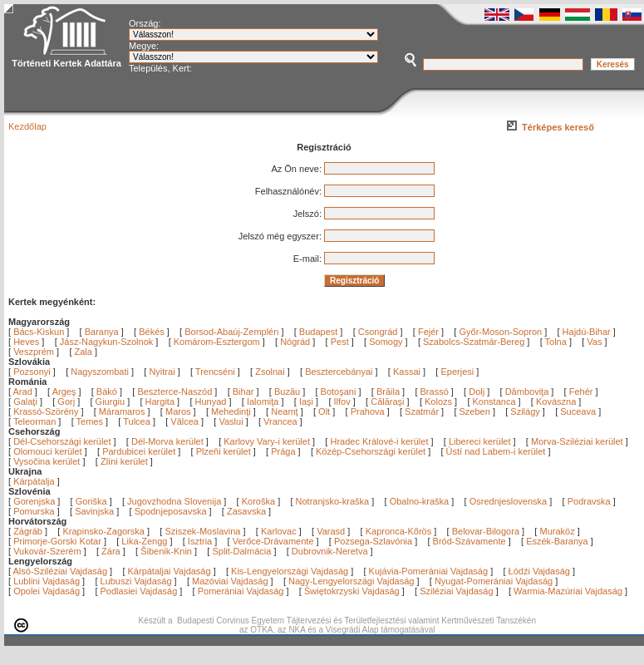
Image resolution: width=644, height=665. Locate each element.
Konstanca (496, 401)
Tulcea (138, 421)
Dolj (478, 392)
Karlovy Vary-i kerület (267, 441)
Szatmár (423, 411)
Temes (91, 421)
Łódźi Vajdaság (539, 571)
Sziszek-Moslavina (202, 531)
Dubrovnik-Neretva (330, 551)
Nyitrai (162, 372)
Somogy (386, 342)
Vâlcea (186, 421)
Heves (26, 342)
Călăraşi (388, 401)
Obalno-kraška (420, 501)
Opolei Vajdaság (47, 591)
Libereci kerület (480, 441)
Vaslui (232, 421)
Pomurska (35, 511)
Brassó (436, 392)
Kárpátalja (34, 481)
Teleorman (36, 421)
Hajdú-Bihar (587, 332)
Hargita (162, 401)
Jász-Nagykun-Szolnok (107, 342)
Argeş (66, 392)
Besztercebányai (339, 372)
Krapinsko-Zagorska (103, 531)
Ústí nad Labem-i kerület (496, 451)
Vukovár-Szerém (47, 551)
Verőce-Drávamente (273, 541)
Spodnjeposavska (171, 511)
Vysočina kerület (47, 461)
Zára (111, 551)
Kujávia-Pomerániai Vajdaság (429, 571)
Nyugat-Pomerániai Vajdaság (494, 581)
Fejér (428, 332)
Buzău (288, 392)
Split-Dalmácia (241, 551)
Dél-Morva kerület (167, 441)
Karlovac (279, 531)
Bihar (245, 392)
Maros (179, 411)
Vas (594, 342)
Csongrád (378, 332)
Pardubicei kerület (139, 451)
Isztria (200, 541)
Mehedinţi (232, 411)
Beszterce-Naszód (176, 392)
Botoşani (340, 392)
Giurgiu (112, 401)
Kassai (407, 372)
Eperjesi (457, 372)
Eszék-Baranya (557, 541)
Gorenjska (34, 501)
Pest (340, 342)
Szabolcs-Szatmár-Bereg (474, 342)
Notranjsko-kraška (333, 501)
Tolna (556, 342)
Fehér (583, 392)
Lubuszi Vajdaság (136, 581)
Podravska (589, 501)
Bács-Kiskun (39, 332)
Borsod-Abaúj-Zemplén (231, 332)
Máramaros (123, 411)
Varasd (331, 531)
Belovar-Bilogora (486, 531)
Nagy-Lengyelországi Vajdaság (351, 581)
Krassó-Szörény (47, 411)
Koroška (258, 501)
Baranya (102, 332)
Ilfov (344, 401)
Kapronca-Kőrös (399, 531)
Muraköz (557, 531)
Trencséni (215, 372)
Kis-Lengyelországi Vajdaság (290, 571)
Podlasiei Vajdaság (139, 591)
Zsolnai (270, 372)
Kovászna (557, 401)
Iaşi (307, 401)
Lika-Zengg (144, 541)
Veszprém (34, 352)
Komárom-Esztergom (217, 342)
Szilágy (526, 411)
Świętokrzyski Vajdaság (352, 591)
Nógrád (295, 342)
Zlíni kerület (124, 461)
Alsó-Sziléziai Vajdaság (61, 571)
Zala (84, 352)
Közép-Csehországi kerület (371, 451)
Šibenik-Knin (166, 551)
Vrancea (282, 421)
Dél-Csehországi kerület (62, 441)
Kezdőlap (27, 126)
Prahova (369, 411)
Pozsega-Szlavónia (373, 541)
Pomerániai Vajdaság (241, 591)
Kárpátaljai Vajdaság (170, 571)
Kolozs (440, 401)
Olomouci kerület (48, 451)
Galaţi (27, 401)
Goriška (91, 501)
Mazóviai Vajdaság (230, 581)
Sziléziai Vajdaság (456, 591)
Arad (24, 392)
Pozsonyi (33, 372)
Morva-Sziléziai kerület (577, 441)
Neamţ (285, 411)
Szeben (476, 411)
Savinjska (94, 511)
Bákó (108, 392)
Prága (283, 451)
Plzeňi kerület (224, 451)
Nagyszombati (100, 372)
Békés (152, 332)
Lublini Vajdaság (47, 581)
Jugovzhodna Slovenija (174, 501)
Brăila (389, 392)
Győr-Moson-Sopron (500, 332)
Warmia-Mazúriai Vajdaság (568, 591)
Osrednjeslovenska (509, 501)
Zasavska (246, 511)
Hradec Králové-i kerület (379, 441)
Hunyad (212, 401)
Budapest (318, 332)
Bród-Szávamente (469, 541)
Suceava (579, 411)
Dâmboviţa (528, 392)
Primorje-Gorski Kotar (57, 541)
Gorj (67, 401)
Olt (325, 411)
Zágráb (29, 531)
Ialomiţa (264, 401)
